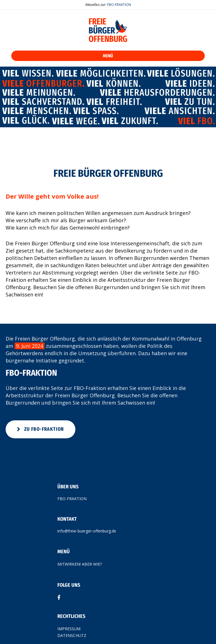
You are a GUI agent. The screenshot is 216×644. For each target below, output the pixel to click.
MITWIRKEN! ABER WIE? (80, 564)
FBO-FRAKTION (119, 5)
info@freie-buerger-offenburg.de (87, 531)
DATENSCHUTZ (72, 635)
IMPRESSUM (69, 629)
